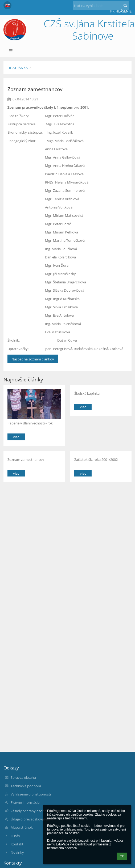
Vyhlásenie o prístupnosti (31, 794)
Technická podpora (26, 786)
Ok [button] (122, 856)
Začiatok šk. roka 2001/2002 (96, 459)
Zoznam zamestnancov (26, 459)
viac (16, 437)
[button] (7, 5)
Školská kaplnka (87, 393)
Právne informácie (25, 802)
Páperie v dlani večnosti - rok (30, 423)
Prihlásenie (121, 11)
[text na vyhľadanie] (101, 6)
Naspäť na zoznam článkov (33, 359)
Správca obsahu (23, 777)
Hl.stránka (18, 68)
